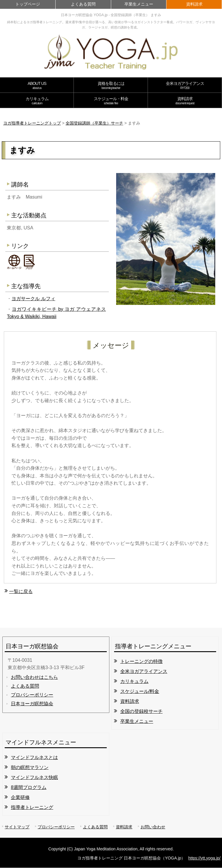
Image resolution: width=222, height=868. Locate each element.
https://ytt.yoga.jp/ (204, 858)
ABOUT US (37, 85)
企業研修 (20, 797)
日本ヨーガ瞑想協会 (32, 704)
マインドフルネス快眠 (34, 777)
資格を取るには (111, 85)
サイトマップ (17, 827)
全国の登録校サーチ (141, 711)
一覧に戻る (21, 591)
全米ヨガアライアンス (185, 85)
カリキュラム (37, 101)
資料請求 (194, 4)
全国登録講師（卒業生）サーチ (94, 123)
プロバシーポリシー (32, 695)
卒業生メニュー (139, 4)
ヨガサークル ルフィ (33, 299)
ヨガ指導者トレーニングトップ (32, 123)
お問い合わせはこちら (34, 677)
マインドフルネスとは (34, 757)
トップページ (28, 4)
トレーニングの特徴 (141, 661)
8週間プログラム (29, 787)
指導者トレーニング (32, 807)
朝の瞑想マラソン (30, 767)
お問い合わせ (153, 827)
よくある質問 (83, 4)
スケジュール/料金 (140, 691)
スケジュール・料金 (111, 101)
